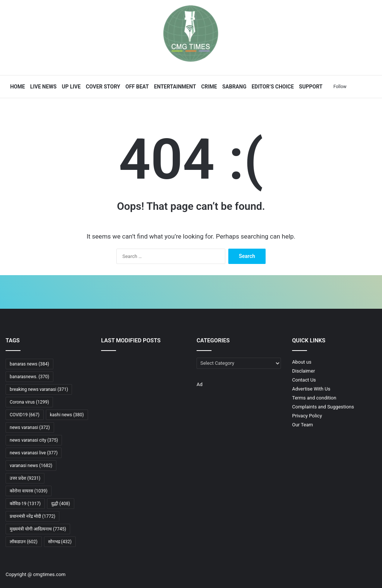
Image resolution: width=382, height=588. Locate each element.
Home (17, 87)
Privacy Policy (307, 416)
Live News (43, 87)
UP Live (70, 87)
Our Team (303, 425)
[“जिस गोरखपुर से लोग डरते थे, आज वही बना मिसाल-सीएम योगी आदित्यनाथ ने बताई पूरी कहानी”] (172, 400)
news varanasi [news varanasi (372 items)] (30, 427)
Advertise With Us (311, 389)
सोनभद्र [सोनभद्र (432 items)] (60, 542)
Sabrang (233, 87)
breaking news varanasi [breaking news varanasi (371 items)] (39, 389)
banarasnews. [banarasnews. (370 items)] (29, 377)
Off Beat (136, 87)
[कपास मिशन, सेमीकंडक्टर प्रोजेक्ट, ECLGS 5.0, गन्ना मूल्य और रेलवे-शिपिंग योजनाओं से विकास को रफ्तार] (114, 382)
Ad (200, 384)
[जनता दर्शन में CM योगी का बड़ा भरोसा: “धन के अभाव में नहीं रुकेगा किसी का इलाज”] (143, 365)
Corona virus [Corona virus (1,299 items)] (29, 402)
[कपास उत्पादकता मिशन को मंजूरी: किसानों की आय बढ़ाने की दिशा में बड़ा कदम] (172, 365)
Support (310, 87)
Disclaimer (303, 371)
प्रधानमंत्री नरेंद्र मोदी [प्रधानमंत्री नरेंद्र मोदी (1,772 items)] (32, 516)
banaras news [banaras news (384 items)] (29, 364)
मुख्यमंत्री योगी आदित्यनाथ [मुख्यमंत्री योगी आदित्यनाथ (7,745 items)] (38, 529)
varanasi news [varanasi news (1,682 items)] (31, 466)
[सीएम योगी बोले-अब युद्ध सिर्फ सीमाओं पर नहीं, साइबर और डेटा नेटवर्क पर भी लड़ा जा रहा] (114, 365)
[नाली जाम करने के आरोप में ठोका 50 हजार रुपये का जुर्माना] (114, 400)
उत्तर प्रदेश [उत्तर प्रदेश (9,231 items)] (25, 478)
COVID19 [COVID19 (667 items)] (25, 415)
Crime (208, 87)
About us (302, 362)
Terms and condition (314, 398)
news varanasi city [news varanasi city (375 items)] (34, 440)
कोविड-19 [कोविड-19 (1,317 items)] (25, 504)
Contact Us (304, 380)
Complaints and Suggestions (323, 407)
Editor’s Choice (272, 87)
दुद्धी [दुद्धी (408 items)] (61, 504)
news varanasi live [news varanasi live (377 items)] (34, 453)
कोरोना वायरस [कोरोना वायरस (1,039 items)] (29, 491)
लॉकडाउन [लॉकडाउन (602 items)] (24, 542)
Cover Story (102, 87)
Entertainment (174, 87)
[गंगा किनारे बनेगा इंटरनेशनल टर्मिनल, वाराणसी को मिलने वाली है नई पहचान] (143, 400)
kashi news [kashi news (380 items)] (67, 415)
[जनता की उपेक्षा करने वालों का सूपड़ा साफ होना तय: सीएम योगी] (172, 382)
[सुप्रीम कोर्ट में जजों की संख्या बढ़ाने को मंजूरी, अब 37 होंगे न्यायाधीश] (143, 382)
